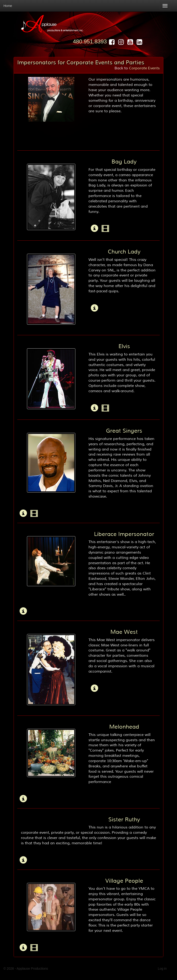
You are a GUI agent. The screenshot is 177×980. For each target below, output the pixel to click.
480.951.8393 (90, 41)
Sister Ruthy (124, 819)
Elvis (124, 346)
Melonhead (124, 727)
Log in (162, 969)
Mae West (124, 632)
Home (8, 6)
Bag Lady (124, 162)
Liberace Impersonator (124, 534)
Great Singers (124, 431)
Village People (124, 881)
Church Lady (124, 252)
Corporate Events (144, 68)
